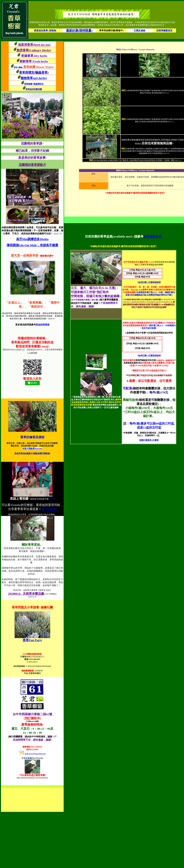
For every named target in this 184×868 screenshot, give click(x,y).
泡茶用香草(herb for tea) (34, 45)
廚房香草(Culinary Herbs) (34, 50)
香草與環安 (27, 72)
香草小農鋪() (34, 67)
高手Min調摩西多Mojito (32, 239)
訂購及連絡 (140, 30)
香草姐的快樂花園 (34, 89)
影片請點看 (49, 509)
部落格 (52, 499)
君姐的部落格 (43, 325)
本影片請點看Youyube (32, 448)
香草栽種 (28, 84)
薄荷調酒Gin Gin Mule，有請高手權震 (32, 245)
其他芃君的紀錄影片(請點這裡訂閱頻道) (32, 453)
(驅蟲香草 (41, 72)
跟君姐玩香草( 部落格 (45, 30)
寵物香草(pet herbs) (34, 78)
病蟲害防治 (38, 84)
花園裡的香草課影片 (32, 165)
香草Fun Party (32, 640)
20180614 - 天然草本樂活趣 (26, 594)
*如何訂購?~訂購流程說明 (149, 282)
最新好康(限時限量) (79, 30)
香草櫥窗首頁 (152, 236)
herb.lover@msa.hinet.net (32, 754)
